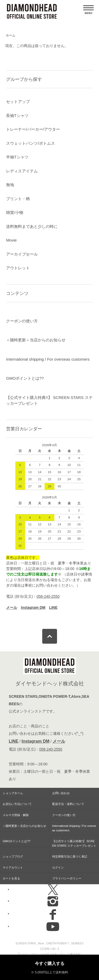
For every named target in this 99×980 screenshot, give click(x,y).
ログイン (58, 868)
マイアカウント (13, 868)
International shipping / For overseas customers (48, 359)
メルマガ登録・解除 (16, 815)
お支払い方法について (17, 804)
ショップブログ (13, 856)
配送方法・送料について (68, 804)
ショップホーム (13, 793)
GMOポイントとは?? (25, 378)
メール (59, 741)
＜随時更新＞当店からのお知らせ (36, 340)
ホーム (11, 35)
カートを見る (11, 878)
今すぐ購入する (50, 963)
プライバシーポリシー (67, 878)
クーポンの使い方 (22, 321)
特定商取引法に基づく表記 (70, 856)
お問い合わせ (61, 793)
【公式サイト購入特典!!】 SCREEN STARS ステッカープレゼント (49, 401)
